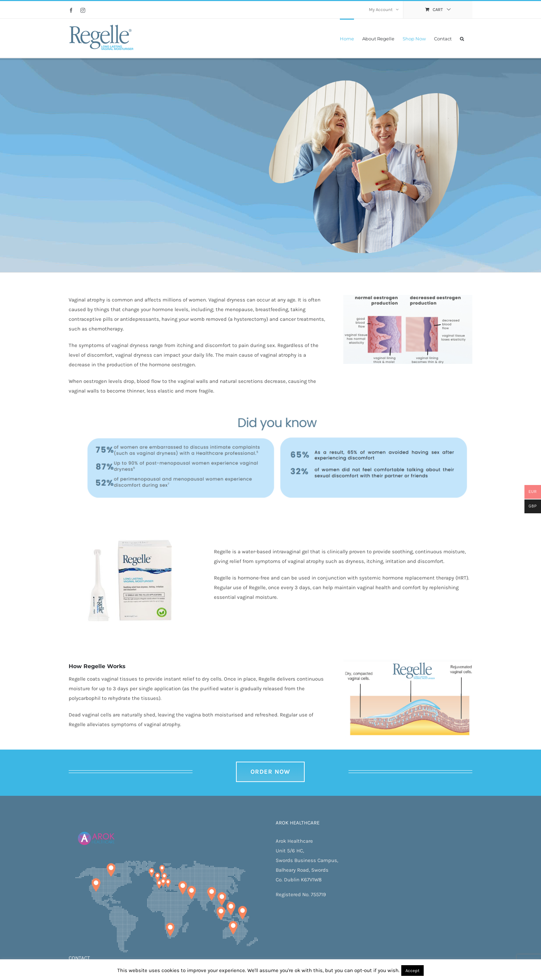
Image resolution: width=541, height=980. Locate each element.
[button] (462, 38)
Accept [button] (412, 971)
